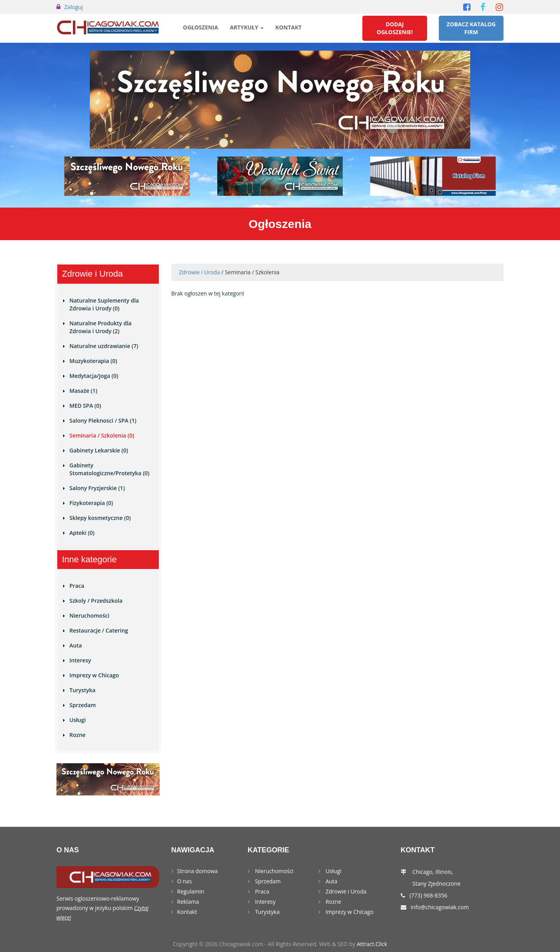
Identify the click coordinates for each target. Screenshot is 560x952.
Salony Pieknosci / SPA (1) (103, 420)
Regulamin (191, 891)
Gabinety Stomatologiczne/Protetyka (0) (109, 469)
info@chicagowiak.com (440, 907)
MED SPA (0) (85, 406)
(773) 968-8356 (428, 895)
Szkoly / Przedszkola (96, 601)
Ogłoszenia (201, 27)
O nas (185, 881)
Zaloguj (74, 7)
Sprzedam (83, 705)
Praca (77, 586)
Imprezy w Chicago (94, 675)
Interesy (80, 660)
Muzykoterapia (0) (93, 361)
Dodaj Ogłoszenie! (395, 28)
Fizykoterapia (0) (91, 503)
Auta (76, 645)
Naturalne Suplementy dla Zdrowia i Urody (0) (104, 304)
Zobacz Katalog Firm (471, 28)
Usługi (78, 720)
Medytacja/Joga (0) (94, 376)
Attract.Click (372, 944)
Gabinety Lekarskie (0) (99, 450)
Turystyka (82, 690)
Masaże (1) (83, 391)
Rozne (77, 735)
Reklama (188, 902)
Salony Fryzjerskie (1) (97, 488)
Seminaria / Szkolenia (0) (102, 435)
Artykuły (247, 27)
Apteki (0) (82, 533)
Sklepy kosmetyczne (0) (100, 518)
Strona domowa (198, 871)
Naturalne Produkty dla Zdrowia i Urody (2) (100, 327)
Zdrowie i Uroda (200, 272)
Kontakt (288, 27)
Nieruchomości (89, 616)
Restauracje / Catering (99, 630)
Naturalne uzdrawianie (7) (104, 346)
